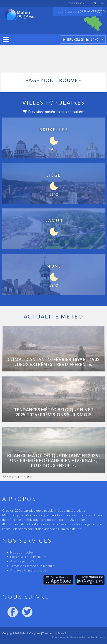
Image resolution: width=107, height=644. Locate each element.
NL (103, 3)
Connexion (76, 3)
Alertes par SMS (22, 561)
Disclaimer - (59, 637)
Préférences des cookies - (81, 637)
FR (95, 3)
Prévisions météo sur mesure (32, 566)
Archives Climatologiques (29, 570)
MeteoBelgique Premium (28, 557)
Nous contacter (22, 552)
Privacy (100, 637)
